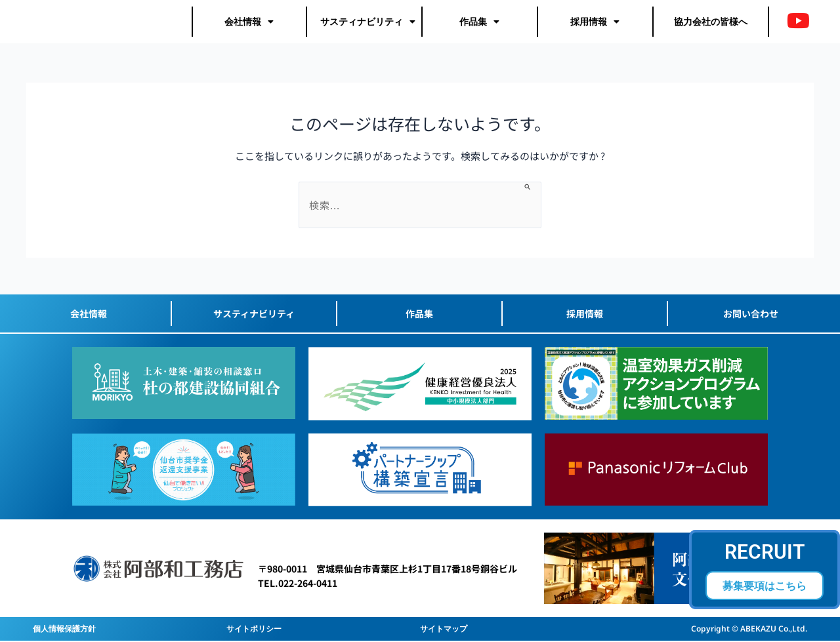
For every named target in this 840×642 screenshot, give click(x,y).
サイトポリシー (254, 629)
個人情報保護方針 (64, 629)
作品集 (479, 22)
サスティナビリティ (368, 22)
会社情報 (249, 22)
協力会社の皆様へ (711, 22)
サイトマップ (444, 629)
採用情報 (595, 22)
